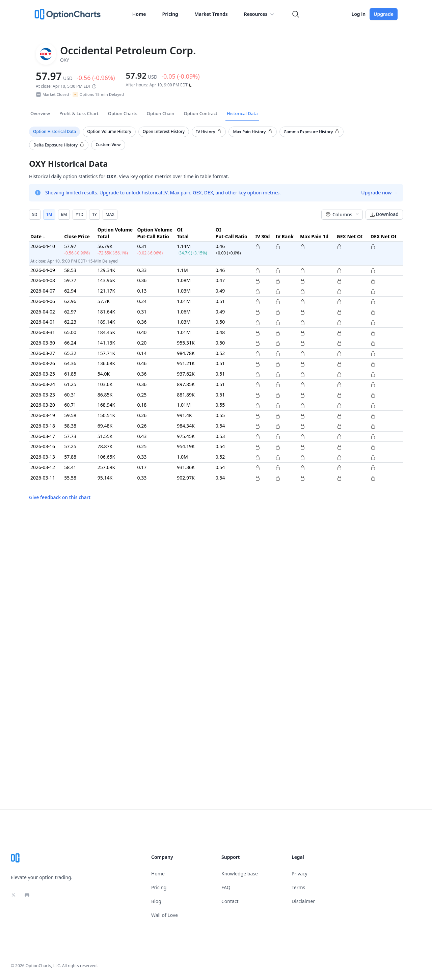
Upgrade (384, 14)
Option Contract (200, 113)
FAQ (226, 887)
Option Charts (123, 113)
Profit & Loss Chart (79, 113)
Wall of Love (165, 915)
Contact (230, 901)
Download (384, 214)
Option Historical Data (55, 131)
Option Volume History (109, 131)
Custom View (108, 145)
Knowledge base (240, 874)
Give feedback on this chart (60, 497)
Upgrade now (379, 193)
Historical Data (242, 113)
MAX (110, 214)
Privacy (300, 874)
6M (64, 214)
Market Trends (211, 14)
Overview (40, 113)
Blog (156, 901)
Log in (358, 14)
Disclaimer (303, 901)
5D (35, 214)
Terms (298, 887)
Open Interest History (164, 131)
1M (49, 214)
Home (139, 14)
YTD (79, 214)
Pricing (170, 14)
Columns (343, 215)
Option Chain (161, 113)
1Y (94, 214)
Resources (260, 14)
